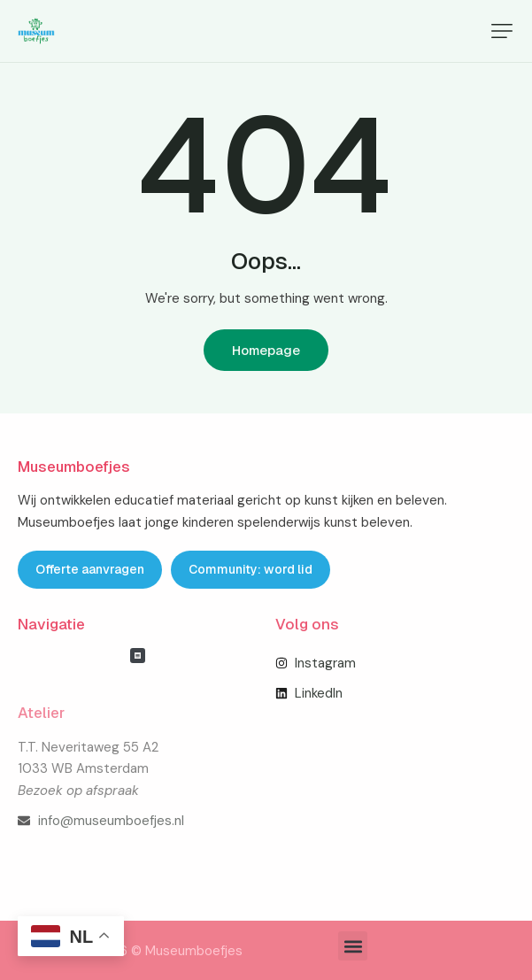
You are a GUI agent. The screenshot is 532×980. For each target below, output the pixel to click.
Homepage (266, 350)
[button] (502, 31)
